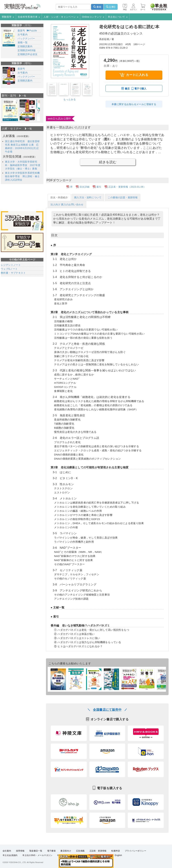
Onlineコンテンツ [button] (93, 17)
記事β (111, 7)
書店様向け (66, 851)
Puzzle (32, 31)
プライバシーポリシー (135, 851)
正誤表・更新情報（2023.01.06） (127, 187)
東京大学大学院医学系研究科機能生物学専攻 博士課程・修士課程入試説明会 (22, 176)
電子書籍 (51, 851)
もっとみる (70, 99)
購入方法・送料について (88, 197)
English (118, 855)
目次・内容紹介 (59, 197)
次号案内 (23, 35)
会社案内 (7, 851)
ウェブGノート (9, 269)
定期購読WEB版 (27, 50)
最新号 (21, 31)
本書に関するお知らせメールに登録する (134, 104)
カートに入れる (134, 75)
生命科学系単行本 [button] (29, 17)
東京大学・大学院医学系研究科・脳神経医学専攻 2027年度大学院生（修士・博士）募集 (23, 165)
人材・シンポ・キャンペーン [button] (61, 17)
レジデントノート (11, 265)
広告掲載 (80, 851)
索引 (99, 187)
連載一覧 (23, 42)
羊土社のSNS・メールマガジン (37, 855)
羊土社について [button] (118, 17)
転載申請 (116, 851)
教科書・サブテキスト (13, 273)
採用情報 (20, 851)
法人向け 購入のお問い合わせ (67, 204)
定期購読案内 (25, 46)
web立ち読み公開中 (59, 119)
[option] (10, 110)
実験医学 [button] (8, 17)
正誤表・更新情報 (98, 851)
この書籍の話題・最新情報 (123, 197)
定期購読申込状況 (27, 54)
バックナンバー (26, 38)
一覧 (22, 96)
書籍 (97, 7)
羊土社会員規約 (10, 855)
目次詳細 (85, 187)
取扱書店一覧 (36, 851)
